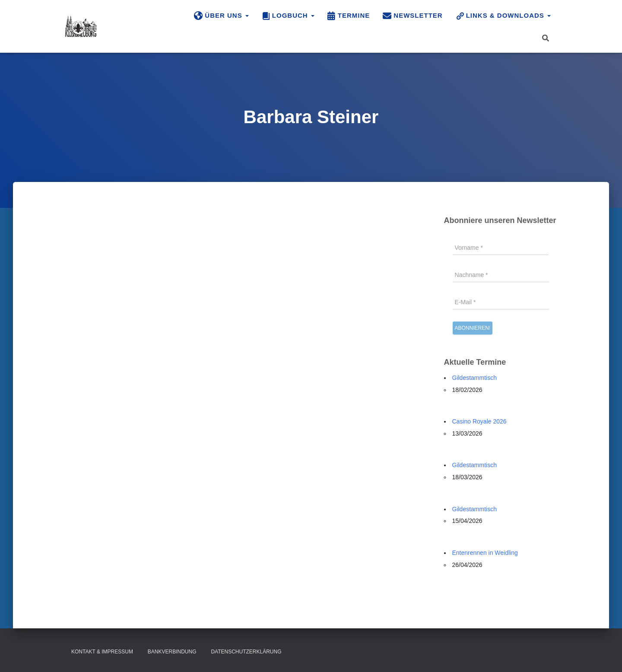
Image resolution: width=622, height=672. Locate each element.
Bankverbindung (172, 652)
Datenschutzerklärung (246, 652)
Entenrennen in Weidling (485, 553)
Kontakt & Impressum (102, 652)
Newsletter (413, 16)
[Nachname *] (501, 275)
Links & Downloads (503, 16)
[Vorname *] (501, 248)
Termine (349, 16)
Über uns (221, 16)
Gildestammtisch (474, 378)
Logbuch (288, 16)
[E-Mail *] (501, 302)
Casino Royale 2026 (479, 421)
